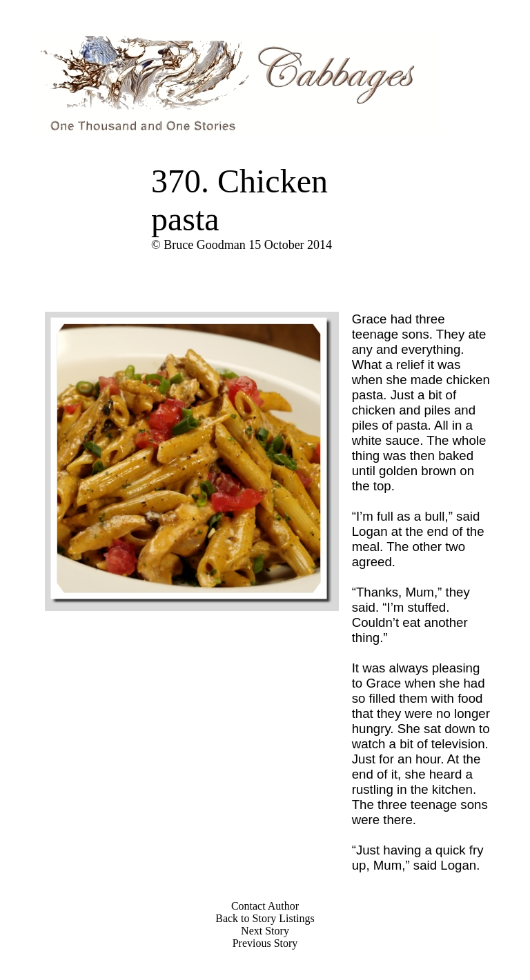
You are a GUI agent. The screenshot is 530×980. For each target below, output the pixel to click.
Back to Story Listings (265, 918)
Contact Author (265, 906)
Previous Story (265, 943)
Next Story (265, 931)
